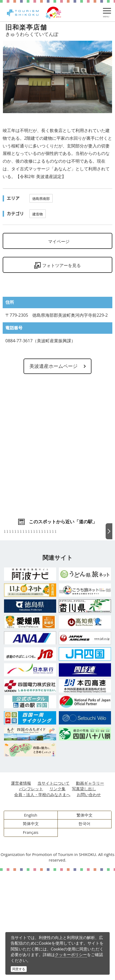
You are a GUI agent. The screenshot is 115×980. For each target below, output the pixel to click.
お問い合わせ (89, 904)
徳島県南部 (41, 199)
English (31, 924)
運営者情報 (21, 892)
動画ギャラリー (90, 892)
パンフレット (31, 898)
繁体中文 (85, 924)
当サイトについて (53, 892)
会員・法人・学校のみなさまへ (42, 904)
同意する (19, 969)
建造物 (38, 214)
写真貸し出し (84, 898)
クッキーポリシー (71, 954)
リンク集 (57, 898)
